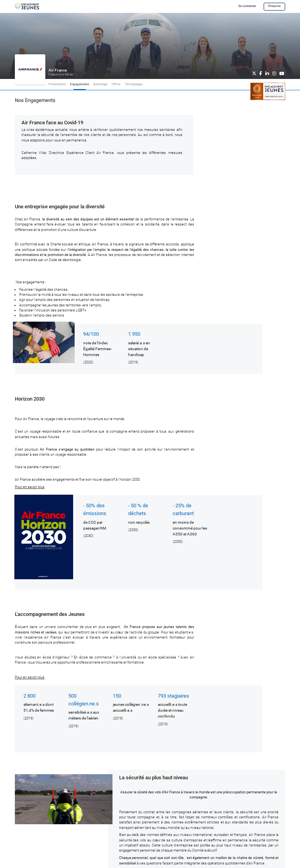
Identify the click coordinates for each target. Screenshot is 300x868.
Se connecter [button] (247, 6)
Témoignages (134, 84)
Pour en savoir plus (30, 487)
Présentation (57, 84)
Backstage (100, 84)
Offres (116, 84)
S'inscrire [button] (274, 6)
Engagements (79, 84)
